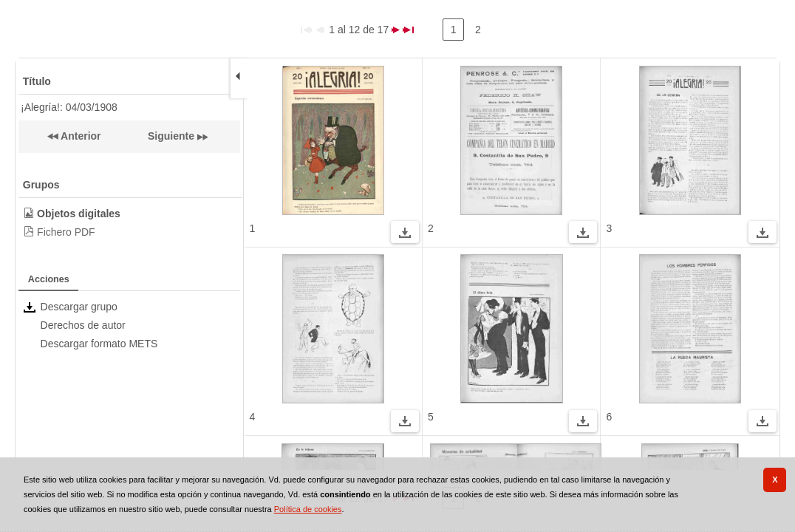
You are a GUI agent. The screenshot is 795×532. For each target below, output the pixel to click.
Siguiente (171, 136)
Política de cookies (308, 509)
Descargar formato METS (99, 344)
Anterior (80, 136)
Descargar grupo (79, 307)
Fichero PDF (66, 232)
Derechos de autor (83, 325)
